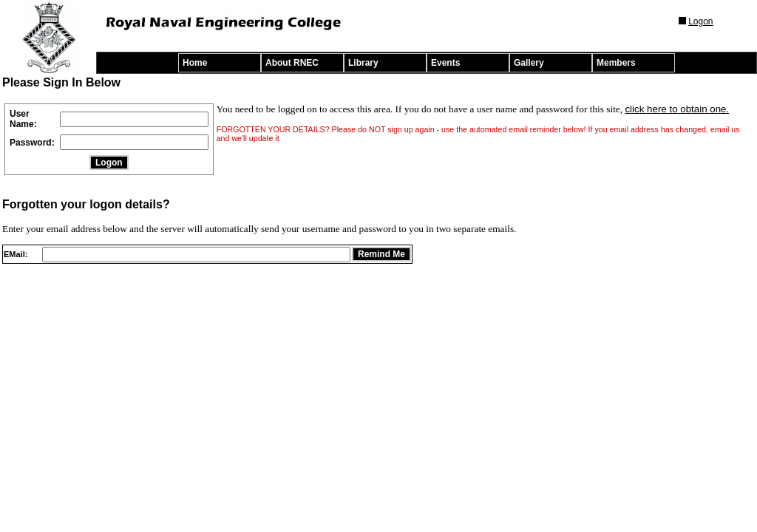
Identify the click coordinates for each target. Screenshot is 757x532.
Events (445, 63)
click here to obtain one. (677, 109)
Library (363, 63)
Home (195, 63)
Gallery (529, 63)
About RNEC (292, 63)
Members (616, 63)
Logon (700, 21)
